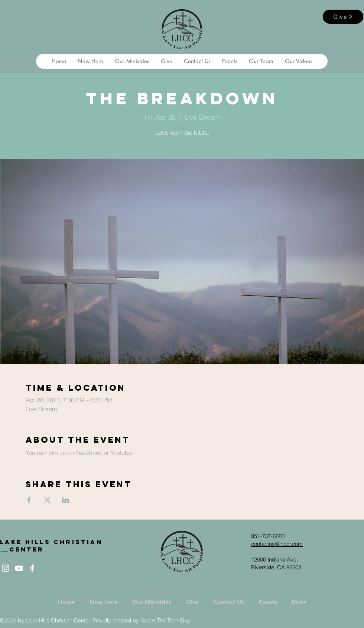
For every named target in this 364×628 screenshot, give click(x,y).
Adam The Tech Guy (165, 620)
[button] (90, 61)
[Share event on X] (47, 500)
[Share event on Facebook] (29, 500)
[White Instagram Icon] (6, 568)
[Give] (343, 17)
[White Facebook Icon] (32, 568)
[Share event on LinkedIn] (66, 500)
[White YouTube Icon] (19, 568)
